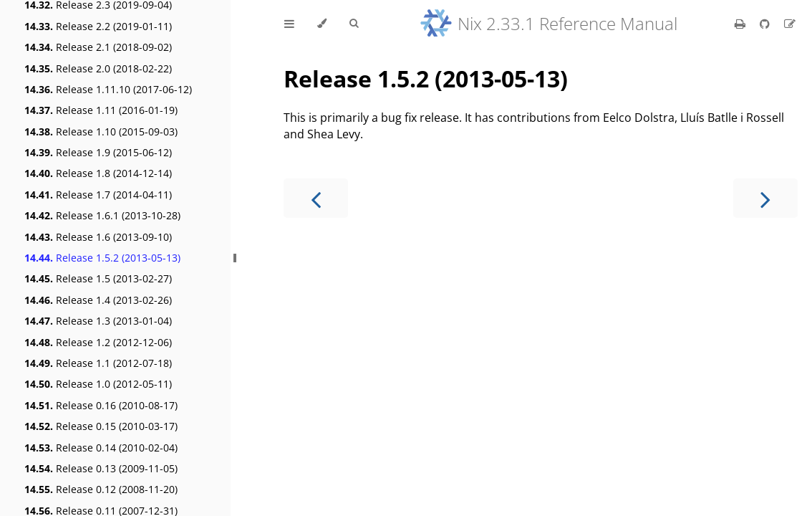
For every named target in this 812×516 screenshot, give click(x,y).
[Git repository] (766, 24)
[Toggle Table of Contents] (289, 24)
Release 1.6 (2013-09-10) (98, 237)
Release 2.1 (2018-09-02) (98, 47)
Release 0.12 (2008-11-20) (101, 489)
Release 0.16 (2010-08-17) (101, 405)
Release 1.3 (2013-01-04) (98, 321)
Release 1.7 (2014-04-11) (98, 195)
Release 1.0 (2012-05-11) (98, 384)
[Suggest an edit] (790, 24)
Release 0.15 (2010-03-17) (101, 426)
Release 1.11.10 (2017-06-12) (108, 89)
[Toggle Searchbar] (354, 24)
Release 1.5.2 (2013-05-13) (102, 258)
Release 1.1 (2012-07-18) (98, 363)
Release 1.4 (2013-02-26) (98, 300)
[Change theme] (322, 24)
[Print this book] (741, 24)
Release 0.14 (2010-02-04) (101, 448)
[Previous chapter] (316, 198)
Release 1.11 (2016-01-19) (101, 110)
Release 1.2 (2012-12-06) (98, 342)
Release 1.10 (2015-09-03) (101, 132)
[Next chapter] (765, 198)
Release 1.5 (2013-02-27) (98, 278)
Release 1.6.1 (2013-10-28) (102, 215)
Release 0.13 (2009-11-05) (101, 468)
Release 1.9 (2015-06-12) (98, 152)
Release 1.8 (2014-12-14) (98, 173)
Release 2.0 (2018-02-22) (98, 68)
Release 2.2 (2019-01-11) (98, 26)
